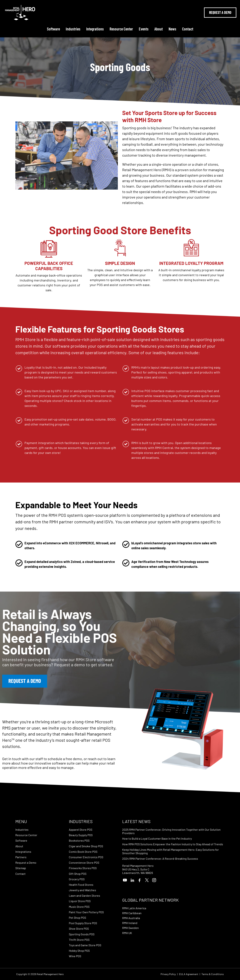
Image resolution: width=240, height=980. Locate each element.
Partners (21, 857)
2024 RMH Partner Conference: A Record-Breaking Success (160, 859)
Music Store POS (79, 907)
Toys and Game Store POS (85, 945)
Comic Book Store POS (83, 852)
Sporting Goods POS (82, 934)
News (172, 29)
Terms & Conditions (213, 974)
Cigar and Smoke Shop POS (86, 846)
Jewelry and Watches (82, 890)
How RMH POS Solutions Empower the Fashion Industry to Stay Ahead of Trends (173, 844)
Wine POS (75, 956)
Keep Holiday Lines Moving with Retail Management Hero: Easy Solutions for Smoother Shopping (171, 851)
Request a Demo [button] (25, 681)
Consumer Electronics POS (86, 857)
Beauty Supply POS (81, 835)
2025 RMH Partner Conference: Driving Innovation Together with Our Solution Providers (171, 831)
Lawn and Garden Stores (84, 896)
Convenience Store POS (84, 863)
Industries (73, 29)
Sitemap (21, 868)
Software (53, 29)
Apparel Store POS (81, 830)
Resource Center (121, 29)
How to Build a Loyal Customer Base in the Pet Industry (157, 838)
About (159, 29)
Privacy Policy (168, 974)
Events (144, 29)
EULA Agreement (189, 974)
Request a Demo (26, 863)
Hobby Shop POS (79, 951)
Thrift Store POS (79, 940)
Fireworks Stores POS (83, 868)
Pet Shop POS (77, 918)
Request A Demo (220, 12)
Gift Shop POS (78, 874)
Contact (188, 29)
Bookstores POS (79, 840)
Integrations (95, 29)
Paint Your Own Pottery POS (86, 912)
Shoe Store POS (79, 929)
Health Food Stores (81, 885)
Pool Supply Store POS (83, 923)
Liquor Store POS (80, 901)
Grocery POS (77, 879)
